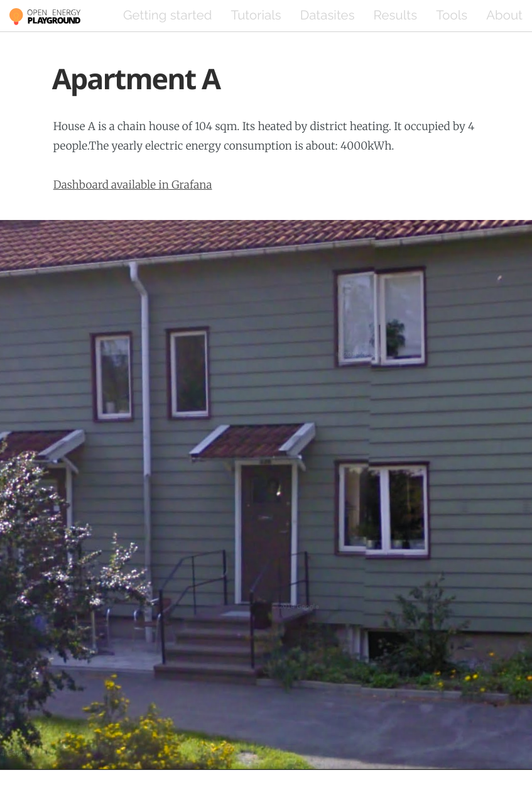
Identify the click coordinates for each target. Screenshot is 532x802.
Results (396, 15)
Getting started (167, 15)
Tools (452, 15)
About (504, 15)
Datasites (328, 15)
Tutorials (256, 15)
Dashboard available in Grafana (133, 185)
